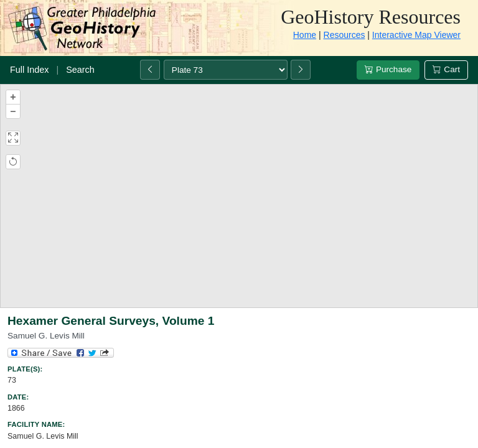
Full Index (29, 70)
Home (305, 35)
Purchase (388, 69)
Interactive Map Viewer (416, 35)
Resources (344, 35)
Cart (446, 69)
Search (80, 70)
